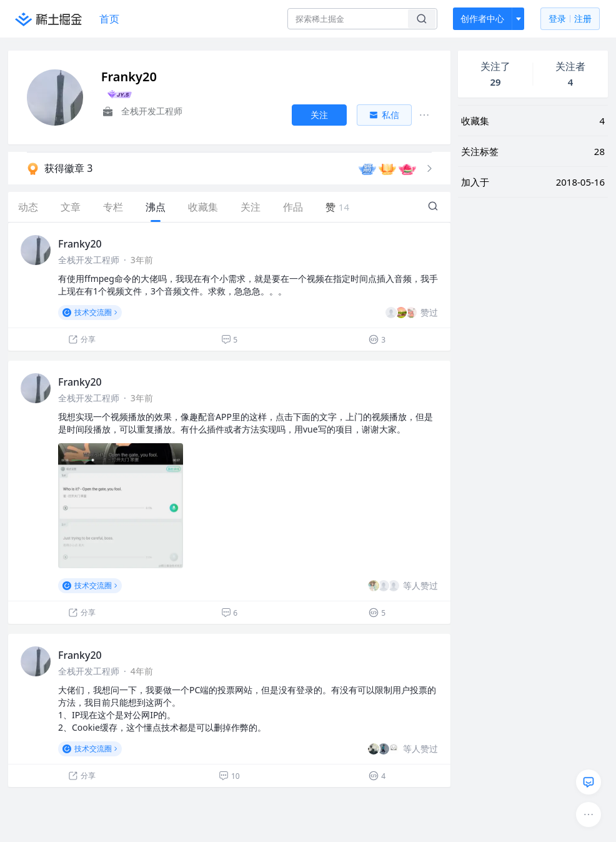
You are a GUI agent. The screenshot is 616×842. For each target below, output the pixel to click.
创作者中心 (482, 18)
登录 (570, 19)
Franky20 (80, 244)
